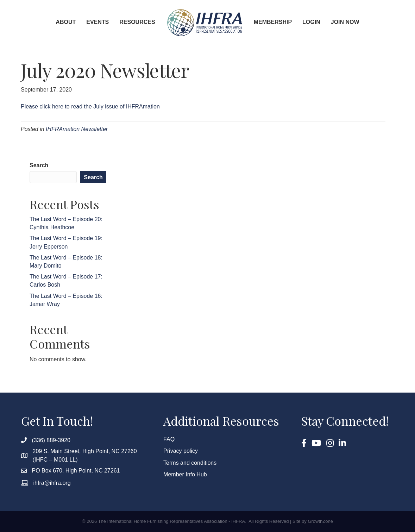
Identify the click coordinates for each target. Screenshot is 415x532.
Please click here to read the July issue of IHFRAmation (90, 107)
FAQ (169, 439)
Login (311, 22)
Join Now (345, 22)
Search (39, 165)
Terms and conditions (190, 463)
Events (98, 22)
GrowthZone (320, 521)
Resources (137, 22)
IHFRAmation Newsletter (77, 129)
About (66, 22)
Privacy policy (181, 451)
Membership (273, 22)
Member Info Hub (185, 474)
